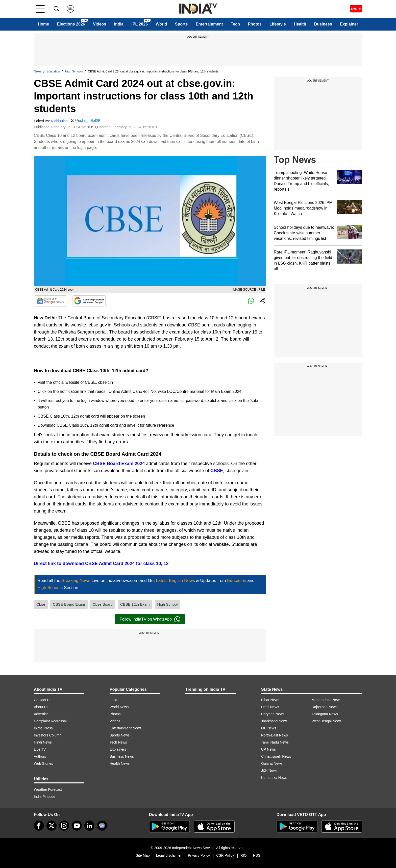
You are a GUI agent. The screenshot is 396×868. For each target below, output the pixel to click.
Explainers (118, 749)
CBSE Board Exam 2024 (119, 464)
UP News (268, 749)
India (119, 24)
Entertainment (209, 24)
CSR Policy (225, 855)
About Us (41, 707)
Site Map (143, 855)
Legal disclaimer (169, 855)
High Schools (74, 71)
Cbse (41, 604)
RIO (244, 855)
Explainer (349, 24)
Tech (235, 24)
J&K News (269, 771)
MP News (269, 728)
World (161, 24)
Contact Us (43, 700)
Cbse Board (103, 604)
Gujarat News (272, 763)
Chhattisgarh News (276, 756)
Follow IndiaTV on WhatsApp (150, 619)
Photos (255, 24)
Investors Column (48, 735)
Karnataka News (274, 778)
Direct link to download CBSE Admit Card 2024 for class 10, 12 (101, 564)
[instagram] (64, 826)
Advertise (41, 714)
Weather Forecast (48, 789)
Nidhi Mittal (60, 121)
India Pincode (45, 797)
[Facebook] (39, 826)
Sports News (120, 735)
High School (168, 604)
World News (119, 707)
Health (300, 24)
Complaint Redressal (50, 721)
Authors (40, 756)
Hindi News (43, 742)
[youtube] (77, 826)
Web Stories (43, 763)
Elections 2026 (71, 24)
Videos (100, 24)
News (38, 71)
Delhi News (270, 707)
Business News (122, 756)
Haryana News (273, 714)
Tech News (118, 742)
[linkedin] (89, 826)
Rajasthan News (325, 707)
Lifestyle (278, 24)
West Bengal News (327, 721)
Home (43, 24)
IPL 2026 (140, 24)
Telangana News (325, 714)
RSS (257, 855)
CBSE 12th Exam (135, 604)
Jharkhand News (274, 721)
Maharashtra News (327, 700)
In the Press (43, 728)
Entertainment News (126, 728)
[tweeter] (52, 826)
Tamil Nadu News (275, 742)
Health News (120, 763)
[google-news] (102, 826)
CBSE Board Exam (69, 604)
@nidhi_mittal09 (87, 120)
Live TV (40, 749)
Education (53, 71)
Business (323, 24)
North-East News (275, 735)
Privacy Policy (199, 855)
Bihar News (270, 700)
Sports (181, 24)
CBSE (217, 471)
